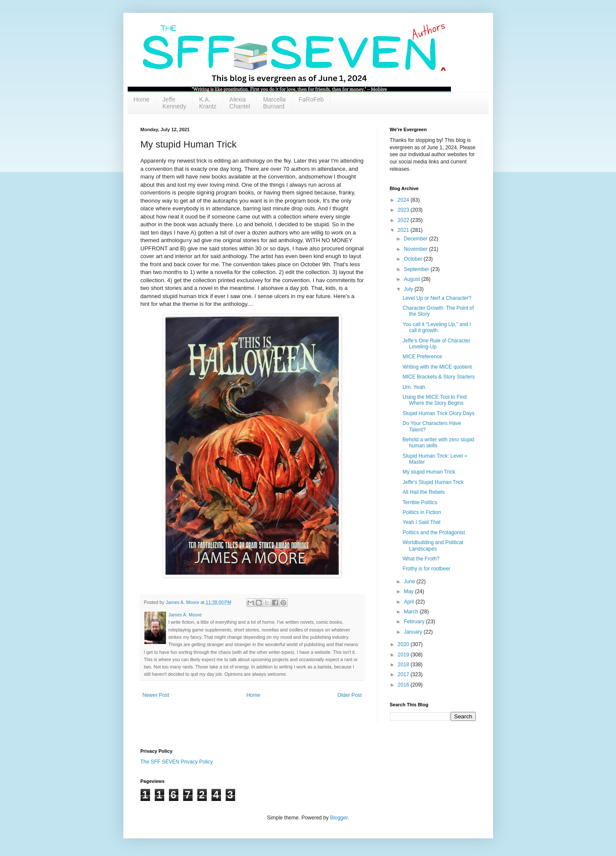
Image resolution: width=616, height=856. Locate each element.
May (409, 591)
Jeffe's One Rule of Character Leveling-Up (436, 344)
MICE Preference (422, 357)
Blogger (339, 818)
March (412, 612)
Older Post (350, 695)
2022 (404, 220)
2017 (404, 674)
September (417, 269)
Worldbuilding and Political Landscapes (433, 545)
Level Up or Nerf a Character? (437, 298)
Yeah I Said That (421, 522)
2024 (404, 200)
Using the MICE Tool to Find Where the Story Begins (434, 400)
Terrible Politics (420, 502)
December (416, 239)
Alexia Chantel (240, 103)
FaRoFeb (311, 99)
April (409, 602)
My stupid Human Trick (429, 472)
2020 (404, 644)
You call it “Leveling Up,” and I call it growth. (437, 327)
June (410, 582)
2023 (404, 210)
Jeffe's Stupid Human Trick (433, 482)
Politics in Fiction (421, 512)
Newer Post (156, 695)
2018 (404, 665)
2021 (404, 230)
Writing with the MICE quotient (437, 367)
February (415, 622)
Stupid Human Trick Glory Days (438, 413)
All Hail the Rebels (423, 492)
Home (142, 99)
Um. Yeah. (414, 387)
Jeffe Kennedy (174, 103)
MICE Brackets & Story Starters (438, 377)
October (414, 259)
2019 (404, 655)
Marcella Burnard (274, 103)
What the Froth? (421, 559)
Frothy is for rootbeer (426, 569)
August (412, 279)
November (416, 249)
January (414, 632)
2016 (404, 685)
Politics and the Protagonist (434, 533)
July (409, 289)
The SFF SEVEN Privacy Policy (177, 762)
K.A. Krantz (208, 103)
